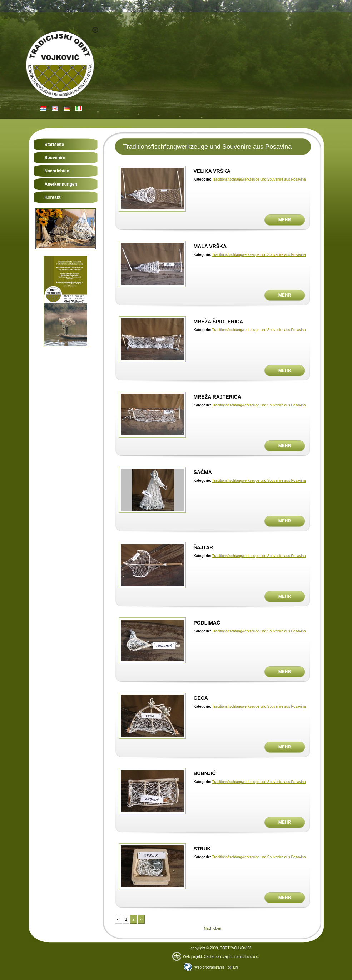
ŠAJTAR (204, 547)
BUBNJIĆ (205, 773)
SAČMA (203, 472)
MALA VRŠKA (210, 246)
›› (141, 919)
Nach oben (213, 928)
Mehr (285, 220)
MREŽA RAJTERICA (217, 397)
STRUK (202, 849)
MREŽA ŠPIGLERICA (219, 322)
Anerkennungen (61, 184)
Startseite (54, 145)
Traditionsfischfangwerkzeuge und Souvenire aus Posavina (259, 179)
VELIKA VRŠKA (212, 171)
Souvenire (55, 158)
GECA (201, 698)
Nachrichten (57, 171)
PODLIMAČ (207, 623)
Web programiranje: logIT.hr (211, 967)
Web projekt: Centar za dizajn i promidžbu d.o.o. (216, 957)
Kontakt (53, 197)
